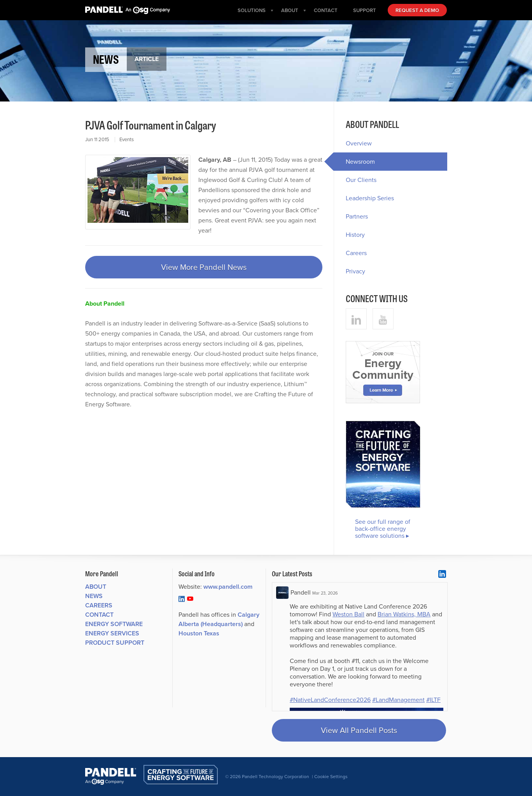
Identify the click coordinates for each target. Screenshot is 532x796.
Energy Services (112, 633)
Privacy (355, 271)
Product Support (115, 643)
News (94, 596)
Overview (359, 143)
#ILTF (433, 700)
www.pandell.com (228, 587)
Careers (356, 253)
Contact (99, 615)
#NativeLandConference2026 (330, 700)
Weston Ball (348, 614)
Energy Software (114, 624)
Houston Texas (199, 633)
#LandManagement (398, 700)
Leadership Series (370, 198)
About (96, 587)
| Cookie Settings (330, 777)
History (355, 235)
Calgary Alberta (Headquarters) (219, 619)
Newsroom (354, 162)
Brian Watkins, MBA (404, 614)
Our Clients (361, 180)
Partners (357, 216)
